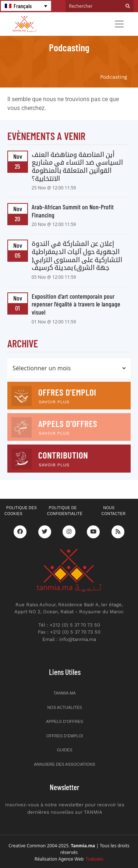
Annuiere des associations (65, 764)
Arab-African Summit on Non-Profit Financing (73, 211)
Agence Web (81, 859)
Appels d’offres (65, 721)
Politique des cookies (21, 511)
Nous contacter (113, 511)
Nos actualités (64, 707)
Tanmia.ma (64, 693)
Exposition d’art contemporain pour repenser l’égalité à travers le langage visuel (76, 304)
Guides (64, 750)
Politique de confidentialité (65, 511)
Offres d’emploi (65, 736)
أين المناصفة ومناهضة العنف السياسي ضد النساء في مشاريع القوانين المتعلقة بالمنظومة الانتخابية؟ (77, 166)
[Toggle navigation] (119, 24)
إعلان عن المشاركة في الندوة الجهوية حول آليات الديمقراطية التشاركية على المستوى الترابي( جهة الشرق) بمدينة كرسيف (77, 255)
